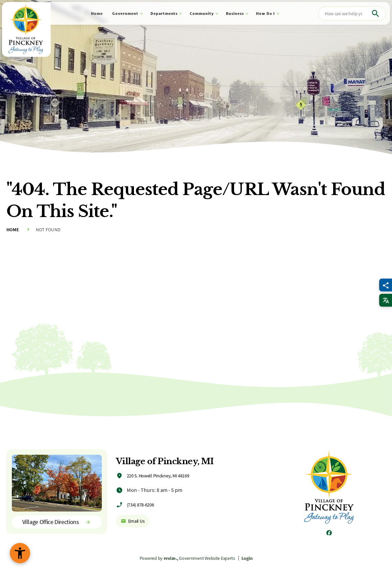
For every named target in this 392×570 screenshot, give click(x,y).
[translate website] (386, 300)
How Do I (266, 13)
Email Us (133, 521)
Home (97, 13)
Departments (164, 13)
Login (247, 558)
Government (125, 13)
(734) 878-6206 (141, 505)
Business (235, 13)
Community (202, 13)
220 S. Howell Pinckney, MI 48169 (158, 476)
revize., (171, 558)
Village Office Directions (57, 522)
